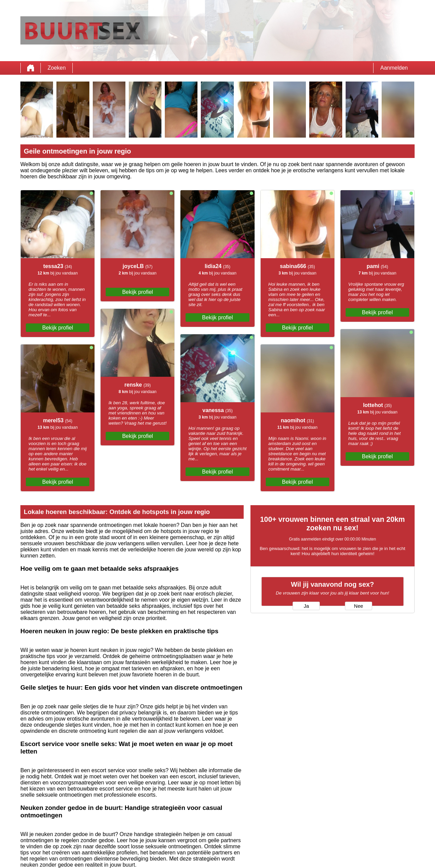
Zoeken (57, 68)
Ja (306, 606)
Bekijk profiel (58, 328)
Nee (359, 606)
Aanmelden (394, 68)
